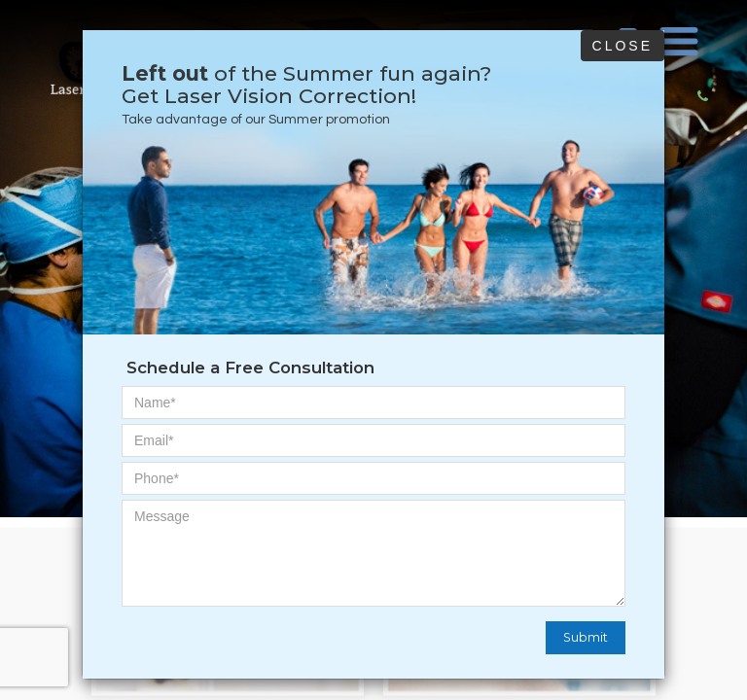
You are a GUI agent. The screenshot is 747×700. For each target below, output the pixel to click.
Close (622, 46)
